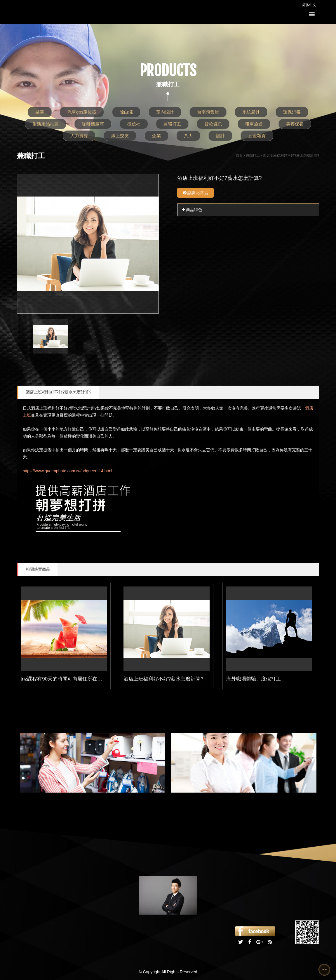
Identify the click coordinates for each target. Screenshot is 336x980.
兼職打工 (172, 124)
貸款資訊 (213, 124)
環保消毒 (292, 112)
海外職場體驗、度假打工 (254, 679)
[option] (88, 244)
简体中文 (309, 5)
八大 (188, 136)
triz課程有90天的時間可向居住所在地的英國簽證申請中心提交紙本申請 (99, 679)
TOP (324, 970)
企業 (156, 136)
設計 (220, 136)
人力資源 (79, 136)
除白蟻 (126, 112)
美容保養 (295, 124)
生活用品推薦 (46, 124)
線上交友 (120, 136)
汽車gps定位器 (82, 112)
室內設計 (165, 112)
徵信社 (134, 124)
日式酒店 (31, 408)
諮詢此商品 (196, 193)
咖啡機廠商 (93, 124)
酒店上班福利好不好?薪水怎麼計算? (59, 392)
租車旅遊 (254, 124)
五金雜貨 (257, 136)
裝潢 (40, 112)
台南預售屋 (208, 112)
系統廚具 (251, 112)
